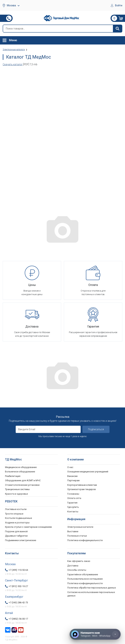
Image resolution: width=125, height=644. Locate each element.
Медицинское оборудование (21, 467)
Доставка (73, 566)
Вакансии (72, 476)
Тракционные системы (17, 489)
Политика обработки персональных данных (92, 588)
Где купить (73, 507)
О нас (70, 467)
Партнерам (73, 480)
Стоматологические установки (22, 485)
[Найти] (117, 29)
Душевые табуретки (16, 536)
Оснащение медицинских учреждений (88, 472)
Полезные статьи (77, 536)
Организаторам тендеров (82, 489)
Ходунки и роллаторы (17, 523)
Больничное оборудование (20, 472)
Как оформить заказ (79, 561)
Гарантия (72, 503)
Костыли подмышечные (18, 518)
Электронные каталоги (80, 527)
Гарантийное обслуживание (83, 574)
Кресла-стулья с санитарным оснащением (28, 527)
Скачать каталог (13, 64)
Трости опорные (14, 514)
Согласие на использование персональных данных (91, 594)
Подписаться (96, 429)
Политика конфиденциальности (85, 583)
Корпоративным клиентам (82, 485)
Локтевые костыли (16, 509)
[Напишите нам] (95, 634)
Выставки (73, 531)
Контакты (73, 512)
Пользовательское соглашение (85, 579)
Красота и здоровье (16, 494)
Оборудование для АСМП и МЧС (23, 480)
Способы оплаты (77, 570)
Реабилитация (13, 476)
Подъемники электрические (21, 540)
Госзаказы (73, 494)
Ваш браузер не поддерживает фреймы (62, 133)
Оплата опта (74, 498)
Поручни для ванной (16, 531)
